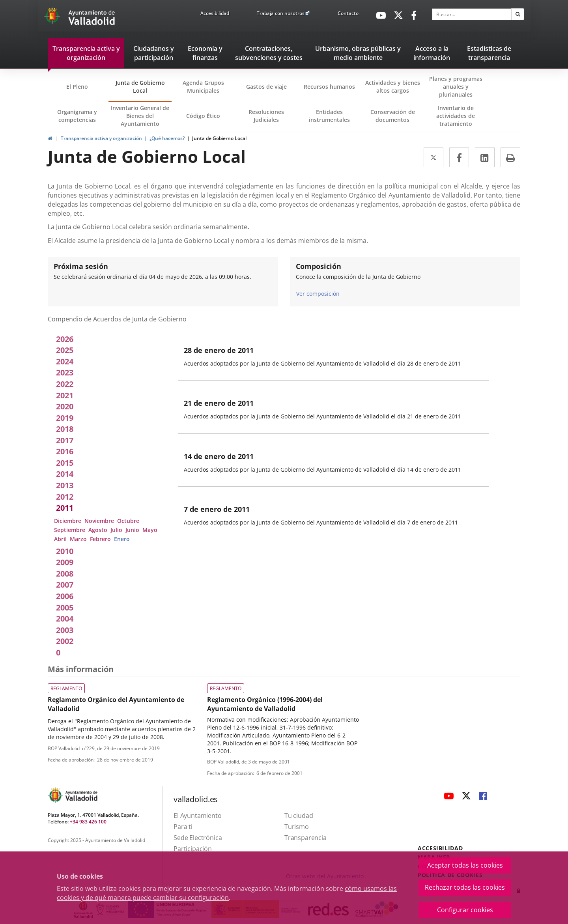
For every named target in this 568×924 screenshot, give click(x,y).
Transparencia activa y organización (101, 138)
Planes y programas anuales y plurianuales (456, 87)
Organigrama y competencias (77, 116)
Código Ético (203, 116)
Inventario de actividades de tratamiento (456, 116)
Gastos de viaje (266, 87)
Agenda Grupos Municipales (203, 87)
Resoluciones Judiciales (266, 116)
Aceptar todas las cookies (465, 865)
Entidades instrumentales (329, 116)
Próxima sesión (81, 266)
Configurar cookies (465, 910)
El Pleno (77, 87)
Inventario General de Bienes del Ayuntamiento (140, 116)
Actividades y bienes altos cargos (393, 87)
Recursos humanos (329, 87)
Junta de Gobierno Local (140, 87)
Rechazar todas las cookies (465, 887)
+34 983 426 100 (88, 822)
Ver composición (318, 293)
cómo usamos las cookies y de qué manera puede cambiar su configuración (227, 893)
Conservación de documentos (395, 119)
